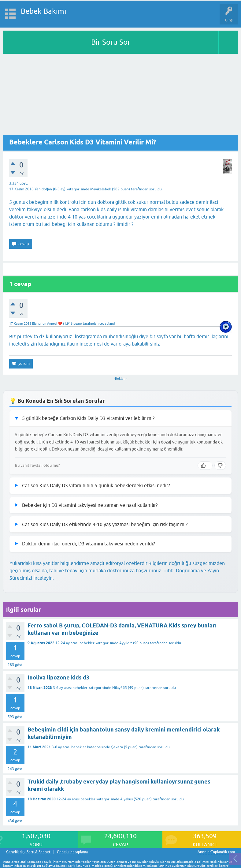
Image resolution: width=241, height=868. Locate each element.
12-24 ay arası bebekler (75, 643)
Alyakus (126, 799)
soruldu (156, 189)
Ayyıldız (126, 643)
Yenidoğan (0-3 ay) (50, 189)
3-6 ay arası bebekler (70, 688)
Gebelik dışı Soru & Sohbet (28, 852)
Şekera (117, 747)
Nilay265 (120, 688)
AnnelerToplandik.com (216, 852)
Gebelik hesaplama (72, 852)
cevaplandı (108, 324)
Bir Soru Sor (111, 42)
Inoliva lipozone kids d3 (58, 677)
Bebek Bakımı (44, 11)
